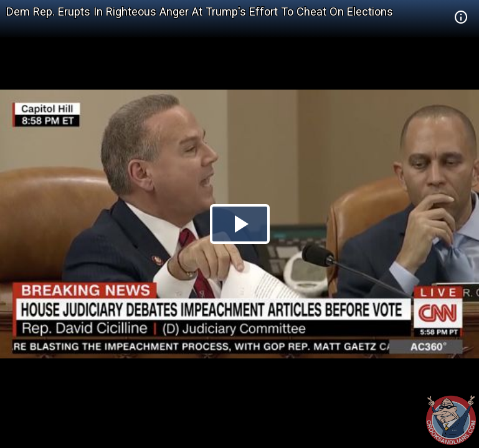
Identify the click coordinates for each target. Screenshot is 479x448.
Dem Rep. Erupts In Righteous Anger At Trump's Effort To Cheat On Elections (200, 12)
